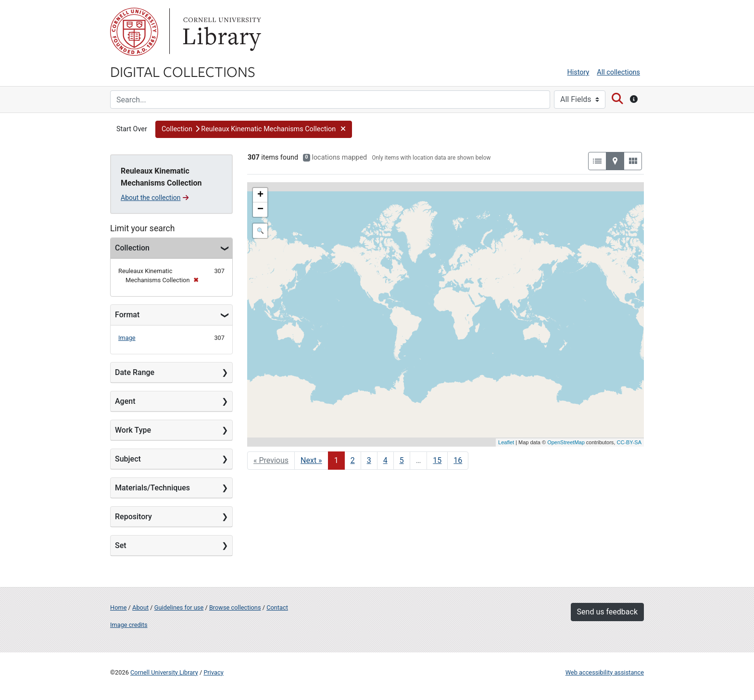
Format (127, 315)
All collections (618, 72)
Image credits (129, 625)
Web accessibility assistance (605, 672)
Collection (132, 248)
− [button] (260, 210)
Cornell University (134, 32)
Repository (133, 517)
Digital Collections (183, 71)
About (140, 607)
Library (221, 32)
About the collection (155, 198)
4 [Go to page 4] (385, 460)
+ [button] (260, 195)
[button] (254, 129)
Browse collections (235, 607)
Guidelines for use (179, 607)
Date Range (135, 372)
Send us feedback (607, 612)
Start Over (132, 129)
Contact (277, 607)
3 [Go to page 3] (369, 460)
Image (127, 338)
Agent (125, 401)
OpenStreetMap (566, 442)
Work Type (133, 430)
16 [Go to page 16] (458, 460)
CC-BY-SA (629, 442)
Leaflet (506, 442)
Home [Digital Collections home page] (118, 607)
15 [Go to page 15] (437, 460)
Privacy (213, 672)
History (578, 72)
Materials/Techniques (152, 488)
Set (121, 545)
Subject (128, 459)
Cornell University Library (164, 672)
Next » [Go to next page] (311, 460)
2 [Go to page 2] (353, 460)
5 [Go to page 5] (402, 460)
